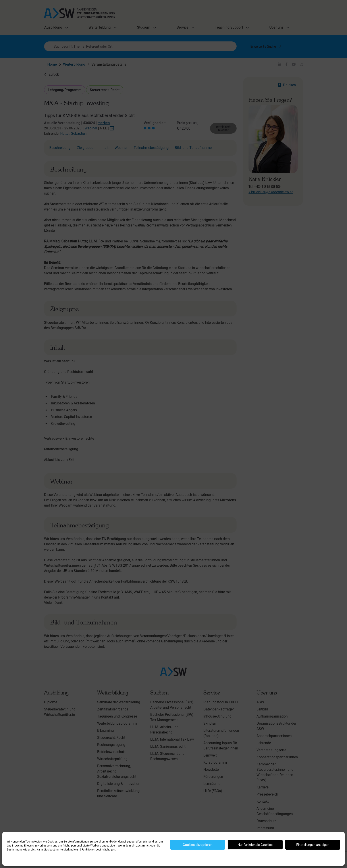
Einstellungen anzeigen (313, 845)
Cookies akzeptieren (198, 845)
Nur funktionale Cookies (255, 845)
